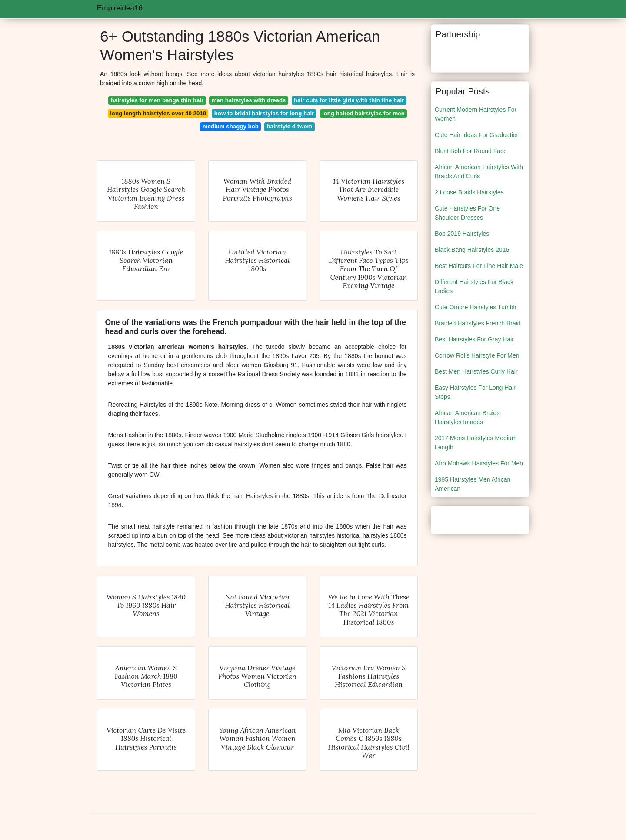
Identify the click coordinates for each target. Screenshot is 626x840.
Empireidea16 (120, 8)
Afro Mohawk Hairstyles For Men (479, 463)
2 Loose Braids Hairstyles (469, 192)
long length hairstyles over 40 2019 (158, 113)
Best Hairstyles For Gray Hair (474, 339)
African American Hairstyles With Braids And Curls (479, 172)
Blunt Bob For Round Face (471, 151)
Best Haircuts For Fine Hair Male (479, 266)
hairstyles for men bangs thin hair (157, 100)
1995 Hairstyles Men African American (473, 484)
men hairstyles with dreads (249, 100)
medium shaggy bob (231, 126)
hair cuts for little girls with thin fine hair (349, 100)
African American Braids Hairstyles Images (467, 417)
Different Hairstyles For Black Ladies (474, 286)
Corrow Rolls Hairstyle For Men (477, 355)
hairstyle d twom (289, 126)
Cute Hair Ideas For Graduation (477, 135)
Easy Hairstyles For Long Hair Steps (475, 392)
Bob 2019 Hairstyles (462, 234)
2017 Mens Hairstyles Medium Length (476, 443)
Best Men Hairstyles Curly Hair (476, 371)
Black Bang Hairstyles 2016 (472, 250)
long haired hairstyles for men (363, 113)
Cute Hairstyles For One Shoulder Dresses (467, 213)
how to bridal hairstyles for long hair (264, 113)
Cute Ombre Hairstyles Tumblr (476, 307)
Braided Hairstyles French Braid (478, 323)
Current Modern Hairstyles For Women (476, 114)
